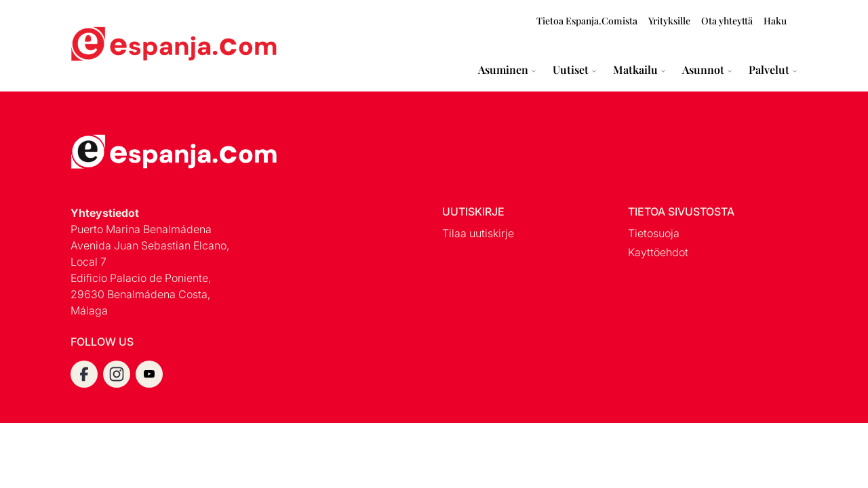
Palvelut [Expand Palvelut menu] (769, 70)
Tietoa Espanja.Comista (587, 21)
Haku (775, 21)
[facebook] (84, 374)
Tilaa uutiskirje (478, 233)
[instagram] (117, 374)
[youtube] (149, 374)
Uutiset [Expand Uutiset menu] (571, 70)
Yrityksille (669, 21)
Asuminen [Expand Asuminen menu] (503, 70)
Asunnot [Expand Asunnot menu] (703, 70)
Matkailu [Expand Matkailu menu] (635, 70)
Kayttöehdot (658, 252)
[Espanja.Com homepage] (103, 46)
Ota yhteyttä (727, 21)
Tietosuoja (654, 233)
